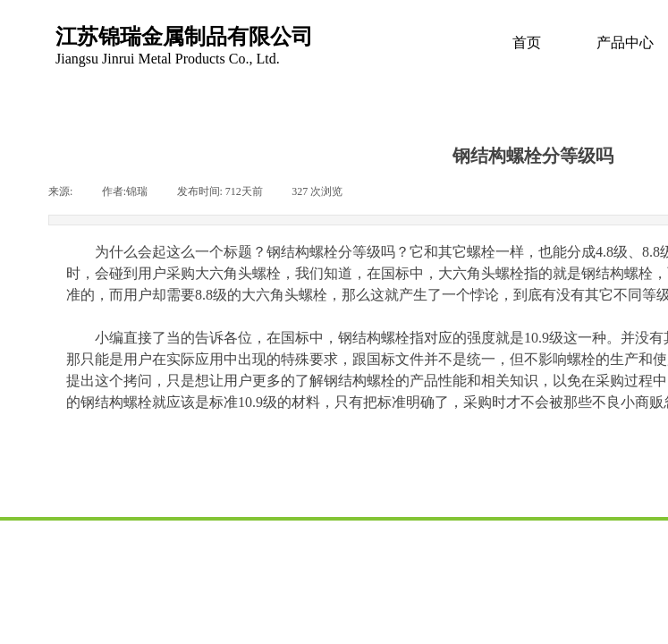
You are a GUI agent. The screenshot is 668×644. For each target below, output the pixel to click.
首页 (527, 42)
